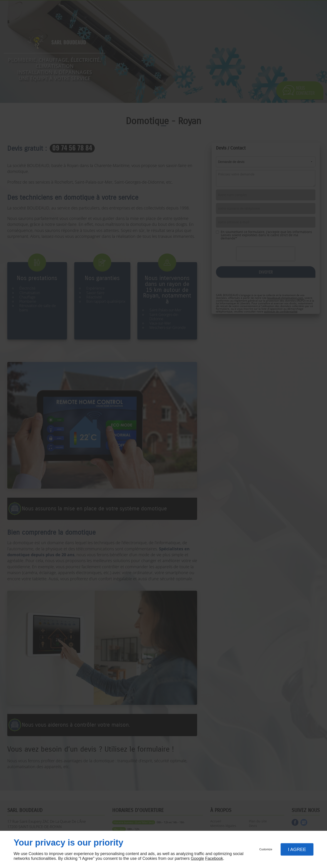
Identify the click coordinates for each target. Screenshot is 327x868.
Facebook (214, 858)
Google (197, 858)
